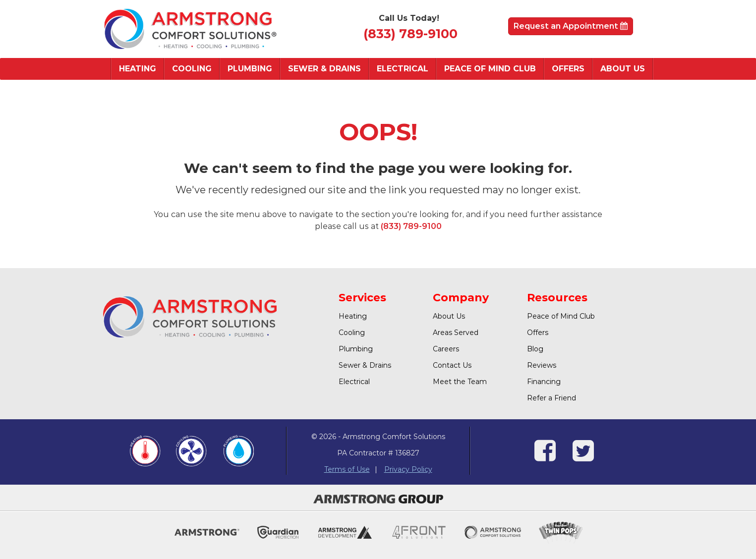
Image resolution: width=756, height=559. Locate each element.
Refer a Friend (552, 398)
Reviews (542, 365)
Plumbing (250, 69)
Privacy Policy (408, 469)
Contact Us (452, 365)
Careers (446, 349)
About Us (623, 69)
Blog (535, 349)
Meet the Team (460, 382)
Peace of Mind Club (490, 69)
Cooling (192, 69)
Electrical (403, 69)
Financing (544, 382)
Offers (568, 69)
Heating (138, 69)
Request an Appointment (571, 26)
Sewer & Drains (324, 69)
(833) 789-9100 (410, 34)
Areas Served (456, 333)
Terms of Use (347, 469)
